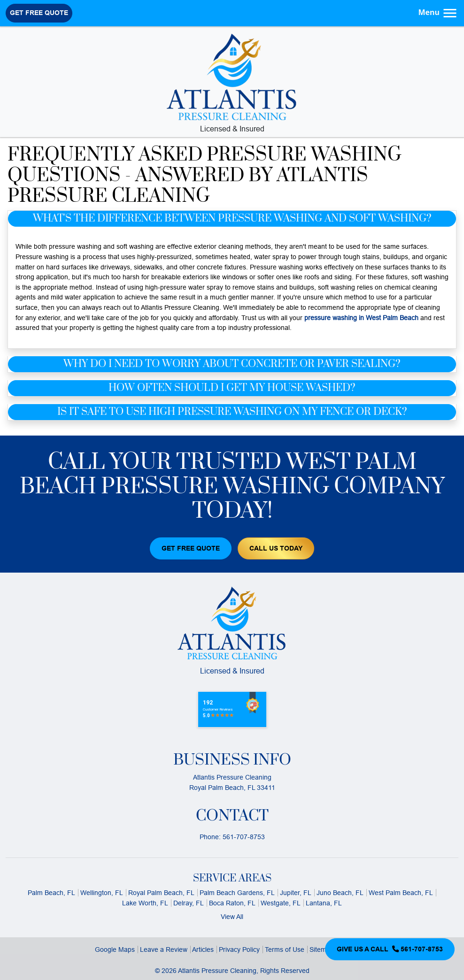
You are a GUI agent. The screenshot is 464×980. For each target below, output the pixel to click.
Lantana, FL (324, 903)
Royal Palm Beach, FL (161, 893)
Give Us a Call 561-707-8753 (390, 949)
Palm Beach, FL (51, 893)
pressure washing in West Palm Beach (361, 318)
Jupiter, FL (296, 893)
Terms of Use (285, 949)
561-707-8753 (244, 837)
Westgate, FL (281, 903)
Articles (203, 949)
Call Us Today (276, 548)
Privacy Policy (239, 949)
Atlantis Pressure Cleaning (217, 971)
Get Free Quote (39, 13)
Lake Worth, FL (145, 903)
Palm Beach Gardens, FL (237, 893)
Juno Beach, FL (340, 893)
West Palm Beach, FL (401, 893)
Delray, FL (189, 903)
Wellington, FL (102, 893)
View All (232, 917)
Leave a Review (164, 949)
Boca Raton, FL (232, 903)
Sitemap (322, 949)
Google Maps (115, 949)
